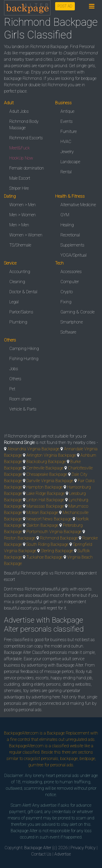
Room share (20, 399)
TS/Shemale (20, 245)
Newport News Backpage (49, 519)
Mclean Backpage (42, 513)
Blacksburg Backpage (46, 462)
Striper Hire (19, 188)
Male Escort (20, 178)
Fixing (66, 302)
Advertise (63, 854)
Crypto (67, 292)
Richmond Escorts (26, 138)
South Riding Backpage (47, 544)
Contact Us (41, 854)
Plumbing (18, 322)
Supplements (72, 245)
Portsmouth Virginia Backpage (54, 532)
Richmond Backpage (59, 538)
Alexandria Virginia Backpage (33, 449)
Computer (70, 282)
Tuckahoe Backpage (44, 557)
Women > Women (26, 235)
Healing (67, 225)
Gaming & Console (77, 312)
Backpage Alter (38, 848)
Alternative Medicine (78, 205)
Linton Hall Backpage (45, 500)
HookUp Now (21, 158)
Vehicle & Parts (23, 409)
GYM (65, 215)
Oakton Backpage (42, 525)
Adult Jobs (19, 111)
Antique (67, 111)
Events (67, 121)
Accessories (71, 272)
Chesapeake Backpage (47, 474)
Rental (66, 172)
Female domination (27, 168)
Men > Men (19, 225)
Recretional (70, 235)
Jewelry (67, 152)
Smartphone (72, 322)
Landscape (70, 162)
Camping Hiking (24, 349)
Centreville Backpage (45, 468)
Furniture (69, 131)
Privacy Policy (83, 848)
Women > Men (23, 205)
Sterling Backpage (57, 551)
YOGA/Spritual (74, 255)
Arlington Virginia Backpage (51, 455)
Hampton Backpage (44, 487)
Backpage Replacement (68, 733)
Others (15, 379)
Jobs (14, 369)
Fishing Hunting (24, 359)
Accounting (20, 272)
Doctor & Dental (23, 292)
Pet (12, 389)
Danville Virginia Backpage (50, 481)
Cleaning (17, 282)
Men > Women (23, 215)
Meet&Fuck (20, 148)
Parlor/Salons (21, 312)
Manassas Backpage (45, 506)
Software (68, 332)
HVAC (66, 142)
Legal (14, 302)
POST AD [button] (65, 6)
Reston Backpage (20, 538)
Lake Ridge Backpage (46, 493)
